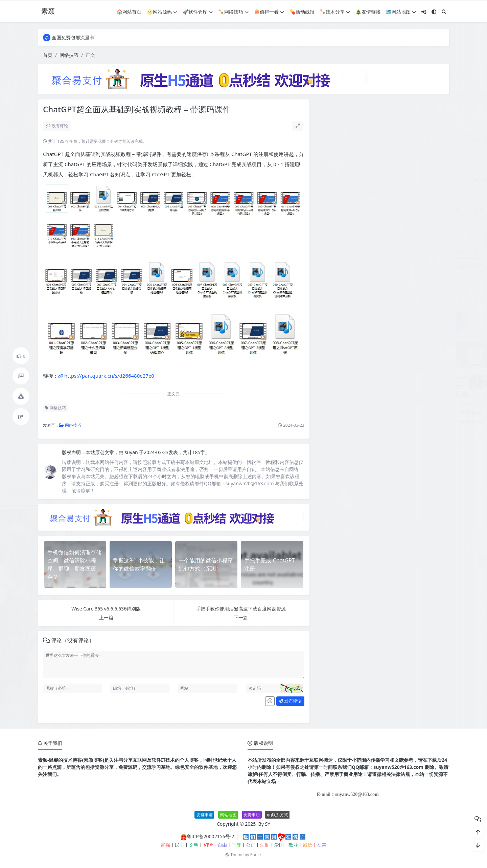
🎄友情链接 (368, 12)
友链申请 (205, 815)
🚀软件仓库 (198, 12)
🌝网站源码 (162, 12)
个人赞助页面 (377, 344)
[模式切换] (434, 12)
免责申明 (252, 815)
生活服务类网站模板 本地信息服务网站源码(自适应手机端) (424, 406)
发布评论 (290, 701)
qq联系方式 (277, 815)
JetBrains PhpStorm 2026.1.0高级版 (401, 313)
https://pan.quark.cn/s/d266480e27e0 (109, 376)
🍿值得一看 (269, 12)
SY (268, 824)
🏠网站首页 (129, 12)
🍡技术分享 (335, 12)
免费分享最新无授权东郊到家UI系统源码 (405, 375)
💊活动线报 (302, 12)
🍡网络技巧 (233, 12)
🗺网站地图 (401, 12)
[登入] (424, 12)
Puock (256, 855)
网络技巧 (69, 55)
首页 (48, 55)
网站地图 (228, 815)
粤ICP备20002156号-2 (211, 836)
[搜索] (444, 12)
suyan (132, 452)
